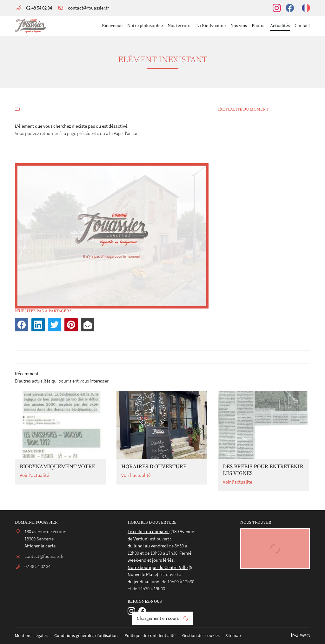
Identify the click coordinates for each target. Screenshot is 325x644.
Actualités (280, 26)
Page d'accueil (127, 133)
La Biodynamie (211, 26)
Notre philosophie (145, 26)
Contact (302, 26)
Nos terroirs (179, 26)
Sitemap (233, 636)
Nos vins (239, 26)
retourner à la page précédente (70, 133)
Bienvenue (112, 26)
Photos (259, 26)
